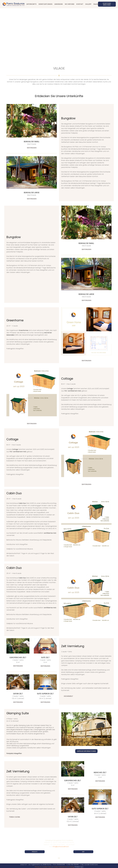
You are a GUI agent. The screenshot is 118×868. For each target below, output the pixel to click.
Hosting (71, 867)
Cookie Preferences (60, 867)
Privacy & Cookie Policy (43, 867)
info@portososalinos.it (61, 847)
